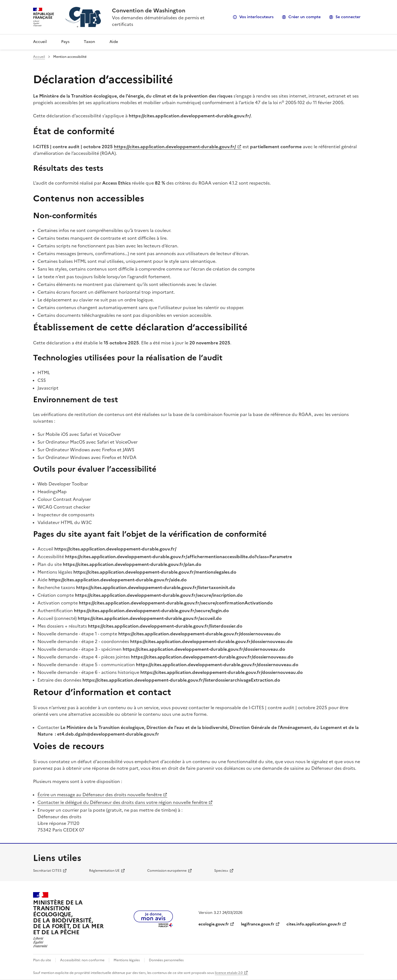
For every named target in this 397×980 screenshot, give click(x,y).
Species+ (221, 871)
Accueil (40, 42)
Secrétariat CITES (47, 871)
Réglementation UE (104, 871)
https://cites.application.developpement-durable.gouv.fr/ (175, 147)
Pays (65, 42)
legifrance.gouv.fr (258, 924)
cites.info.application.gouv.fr (314, 924)
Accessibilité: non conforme (82, 960)
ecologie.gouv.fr (214, 924)
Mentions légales (127, 960)
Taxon (89, 42)
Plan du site (42, 960)
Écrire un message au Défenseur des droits (100, 795)
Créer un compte (305, 17)
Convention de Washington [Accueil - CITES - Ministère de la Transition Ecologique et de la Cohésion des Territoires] (149, 10)
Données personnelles (166, 960)
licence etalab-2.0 (229, 973)
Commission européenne (167, 871)
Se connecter (348, 17)
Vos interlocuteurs (256, 17)
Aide (114, 42)
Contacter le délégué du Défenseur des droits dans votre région (122, 802)
